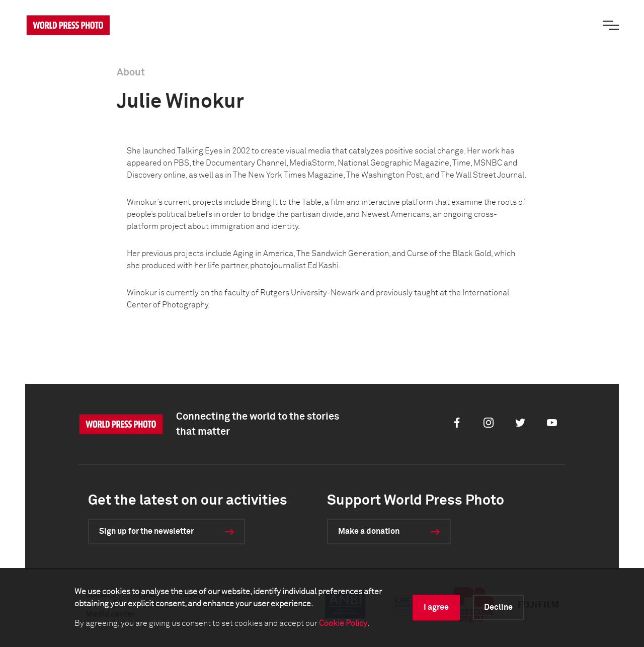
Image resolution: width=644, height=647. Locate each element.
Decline (498, 607)
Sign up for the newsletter (146, 531)
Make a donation (369, 531)
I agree (436, 607)
